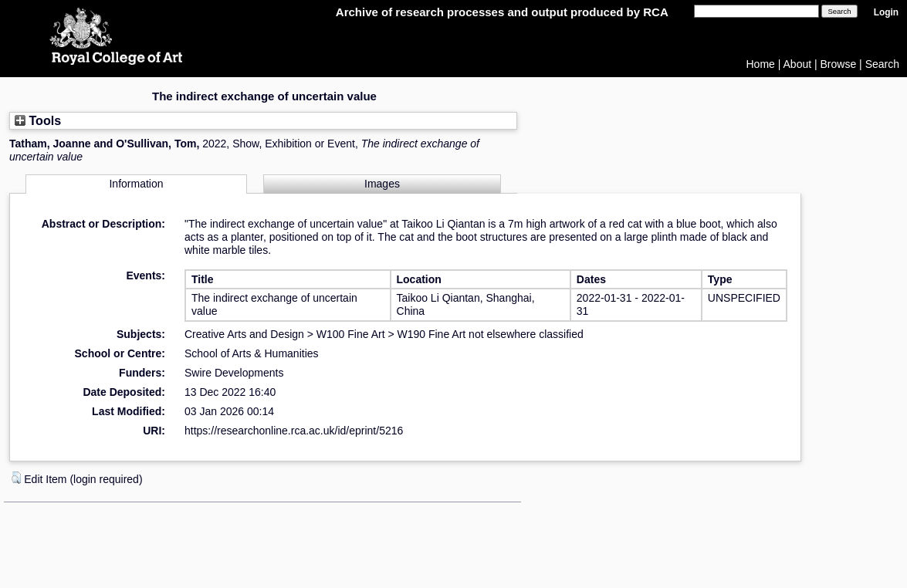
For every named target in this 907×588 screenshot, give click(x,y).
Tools (38, 120)
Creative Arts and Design (244, 334)
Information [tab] (136, 184)
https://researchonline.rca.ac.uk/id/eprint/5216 (294, 431)
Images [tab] (382, 184)
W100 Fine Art (351, 334)
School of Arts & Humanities (252, 353)
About (798, 64)
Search (882, 64)
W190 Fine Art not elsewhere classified (491, 334)
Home (761, 64)
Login (886, 12)
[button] (16, 478)
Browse (839, 64)
